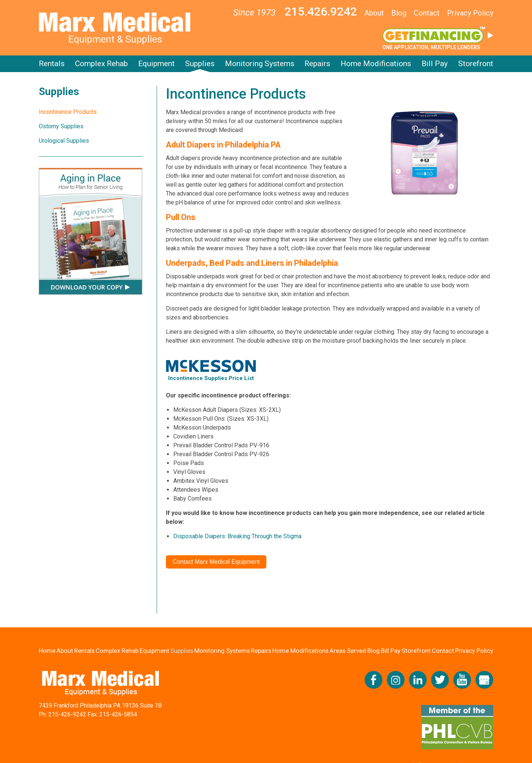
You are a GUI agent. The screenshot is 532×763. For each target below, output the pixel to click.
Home (47, 651)
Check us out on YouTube (462, 680)
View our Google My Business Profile (484, 680)
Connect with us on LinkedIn (418, 680)
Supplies (200, 64)
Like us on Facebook (374, 680)
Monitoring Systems (260, 64)
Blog (399, 13)
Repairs (317, 64)
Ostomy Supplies (61, 126)
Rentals (52, 64)
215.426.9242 (321, 11)
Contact (427, 13)
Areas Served (349, 651)
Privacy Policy (470, 13)
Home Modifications (376, 64)
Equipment (156, 64)
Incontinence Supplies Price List (211, 378)
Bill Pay (435, 64)
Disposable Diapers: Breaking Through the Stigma (237, 536)
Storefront (476, 64)
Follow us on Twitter (440, 680)
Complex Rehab (101, 64)
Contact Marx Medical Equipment (216, 562)
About (374, 13)
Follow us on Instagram (396, 680)
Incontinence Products (68, 112)
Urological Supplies (64, 141)
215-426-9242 (67, 714)
